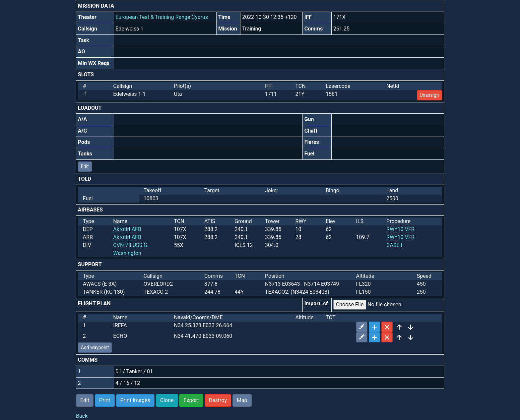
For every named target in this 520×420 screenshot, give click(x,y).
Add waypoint (95, 347)
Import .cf (316, 303)
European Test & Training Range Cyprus (162, 17)
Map (242, 400)
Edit (85, 166)
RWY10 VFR (400, 229)
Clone (167, 400)
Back (82, 416)
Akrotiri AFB (127, 229)
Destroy (218, 400)
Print (105, 400)
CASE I (394, 245)
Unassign (429, 95)
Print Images (135, 400)
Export (191, 400)
